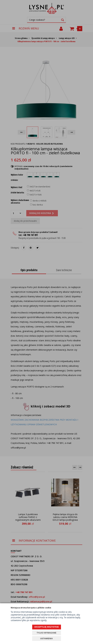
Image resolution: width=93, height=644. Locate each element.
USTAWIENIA (47, 639)
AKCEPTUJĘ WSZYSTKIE (46, 627)
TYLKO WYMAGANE (46, 633)
